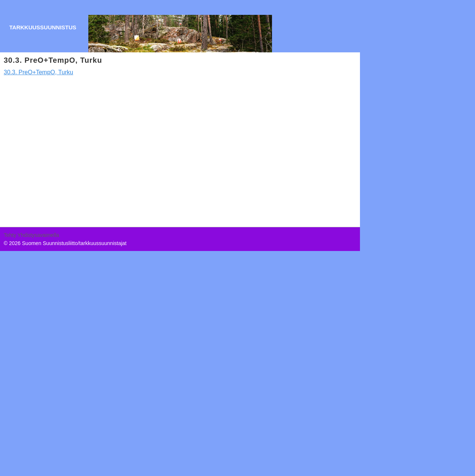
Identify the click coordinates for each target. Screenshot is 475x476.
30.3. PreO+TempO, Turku (38, 72)
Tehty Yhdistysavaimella (31, 235)
